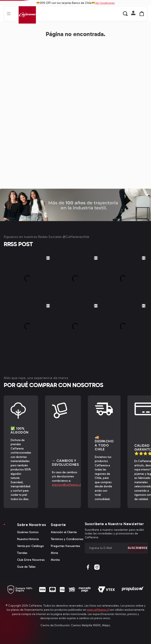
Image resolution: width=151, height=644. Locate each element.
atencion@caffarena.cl (66, 485)
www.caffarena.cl (98, 610)
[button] (133, 13)
